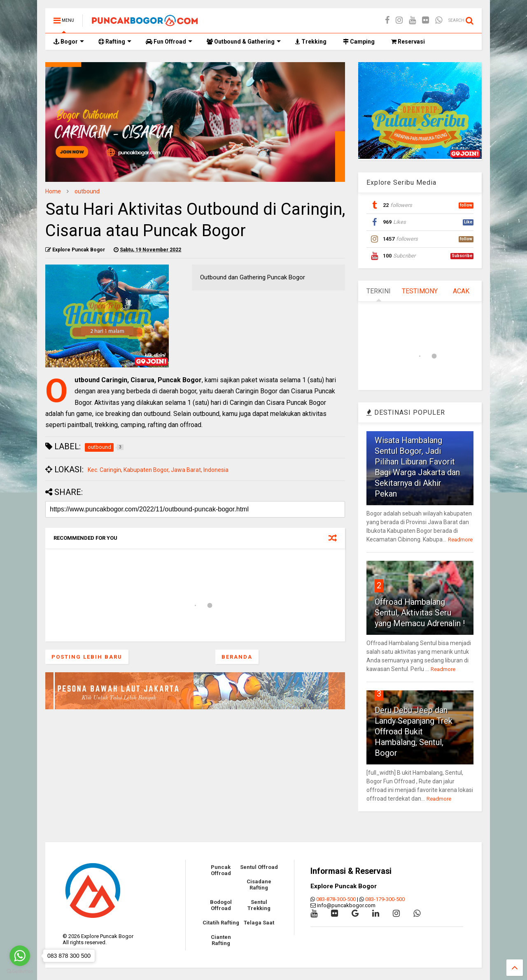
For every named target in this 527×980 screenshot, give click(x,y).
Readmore (460, 540)
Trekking (311, 42)
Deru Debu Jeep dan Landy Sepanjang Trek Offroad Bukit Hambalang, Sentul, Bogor (414, 732)
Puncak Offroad (221, 870)
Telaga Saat (259, 923)
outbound (87, 191)
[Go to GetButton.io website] (20, 972)
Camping (359, 42)
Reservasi (408, 42)
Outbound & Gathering (244, 42)
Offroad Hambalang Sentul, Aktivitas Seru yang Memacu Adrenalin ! (420, 613)
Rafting (115, 42)
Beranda (237, 657)
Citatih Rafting (221, 923)
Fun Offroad (169, 42)
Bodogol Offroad (221, 905)
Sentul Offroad (259, 867)
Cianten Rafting (221, 940)
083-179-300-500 (385, 899)
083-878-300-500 (336, 899)
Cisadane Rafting (259, 885)
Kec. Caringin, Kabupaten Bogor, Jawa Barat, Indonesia (158, 470)
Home (53, 191)
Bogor (69, 42)
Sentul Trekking (259, 905)
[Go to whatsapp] (20, 956)
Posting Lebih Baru (87, 657)
